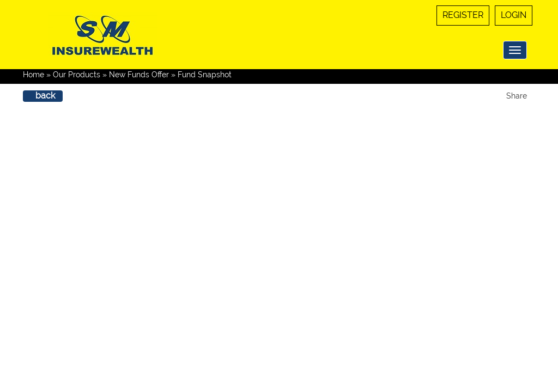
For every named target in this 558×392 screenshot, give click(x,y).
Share (517, 96)
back (45, 96)
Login (514, 15)
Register (463, 15)
